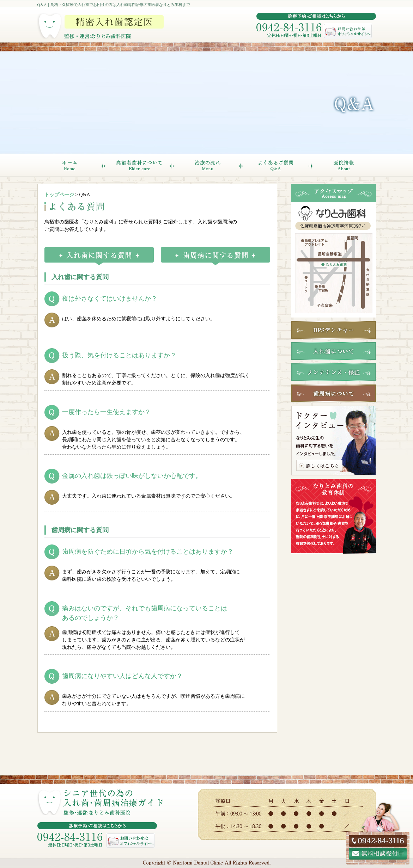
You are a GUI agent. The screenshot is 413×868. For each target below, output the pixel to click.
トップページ (59, 195)
